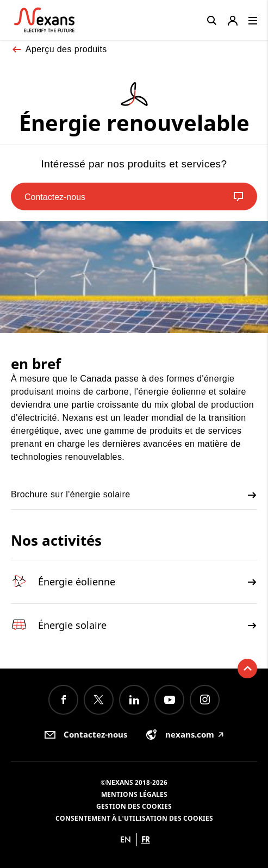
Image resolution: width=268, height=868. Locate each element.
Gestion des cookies (134, 806)
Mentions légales (134, 794)
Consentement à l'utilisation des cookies (134, 818)
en (126, 839)
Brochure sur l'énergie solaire (134, 495)
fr (146, 839)
